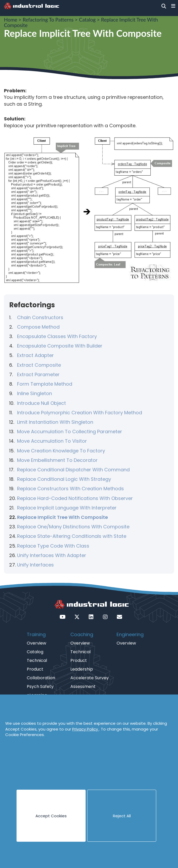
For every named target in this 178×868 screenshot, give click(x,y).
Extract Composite (39, 365)
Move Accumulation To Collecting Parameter (70, 432)
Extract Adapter (35, 355)
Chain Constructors (40, 317)
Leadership (82, 669)
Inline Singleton (35, 393)
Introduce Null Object (41, 403)
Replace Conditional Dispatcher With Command (73, 470)
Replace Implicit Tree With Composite (62, 517)
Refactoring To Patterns (48, 20)
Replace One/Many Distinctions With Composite (73, 527)
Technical (37, 660)
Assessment (83, 686)
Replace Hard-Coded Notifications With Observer (75, 498)
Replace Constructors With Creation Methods (70, 489)
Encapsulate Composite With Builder (60, 346)
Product (35, 669)
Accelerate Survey (90, 678)
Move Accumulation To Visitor (52, 441)
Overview (36, 643)
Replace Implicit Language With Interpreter (67, 508)
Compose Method (38, 327)
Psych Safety (40, 686)
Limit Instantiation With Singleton (55, 422)
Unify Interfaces (35, 565)
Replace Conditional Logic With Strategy (64, 479)
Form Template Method (45, 384)
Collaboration (41, 678)
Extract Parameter (38, 374)
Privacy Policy (86, 729)
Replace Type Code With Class (53, 546)
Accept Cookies (51, 816)
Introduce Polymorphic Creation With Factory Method (80, 413)
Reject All (122, 816)
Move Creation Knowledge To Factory (61, 451)
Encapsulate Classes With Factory (57, 336)
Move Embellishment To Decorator (57, 460)
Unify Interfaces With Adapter (52, 555)
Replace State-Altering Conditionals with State (72, 536)
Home (11, 20)
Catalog (87, 20)
